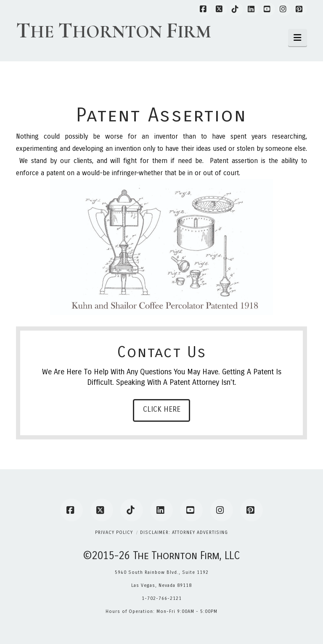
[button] (297, 38)
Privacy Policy (114, 532)
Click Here (162, 409)
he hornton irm (114, 30)
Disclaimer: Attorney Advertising (184, 532)
